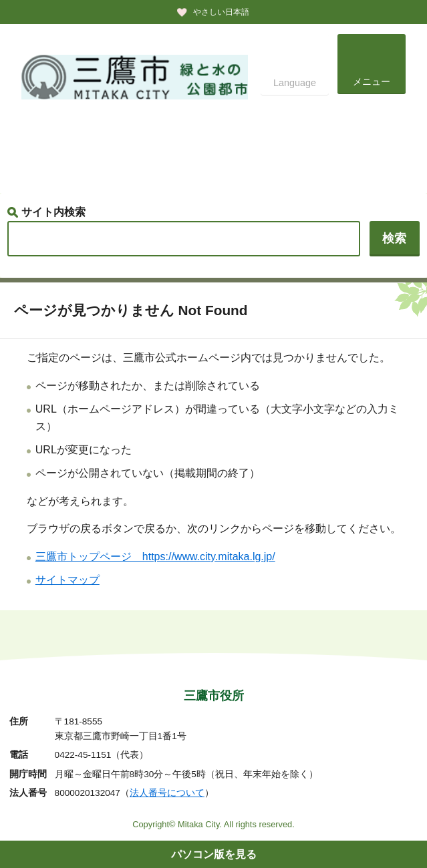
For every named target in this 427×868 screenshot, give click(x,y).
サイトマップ (67, 580)
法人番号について (167, 793)
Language (295, 83)
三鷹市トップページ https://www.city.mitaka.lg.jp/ (155, 557)
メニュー (372, 81)
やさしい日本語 (221, 12)
